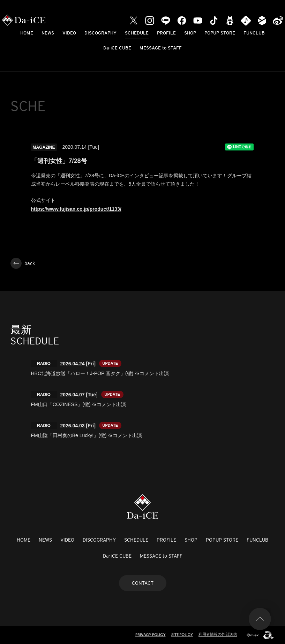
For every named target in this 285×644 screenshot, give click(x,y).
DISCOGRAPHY (100, 33)
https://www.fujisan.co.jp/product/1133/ (76, 209)
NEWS (48, 33)
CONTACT (143, 583)
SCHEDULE (137, 33)
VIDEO (69, 33)
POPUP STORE (220, 33)
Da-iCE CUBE (117, 48)
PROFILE (166, 33)
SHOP (190, 33)
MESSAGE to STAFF (161, 48)
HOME (27, 33)
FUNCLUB (254, 33)
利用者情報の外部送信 (218, 634)
